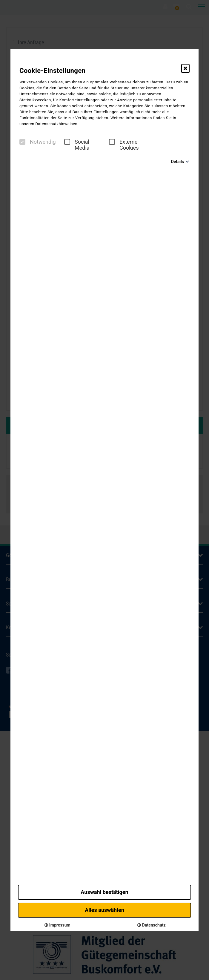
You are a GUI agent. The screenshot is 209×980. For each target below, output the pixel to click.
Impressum (57, 925)
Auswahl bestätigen (104, 892)
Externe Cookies (124, 145)
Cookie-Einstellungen (53, 71)
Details (178, 162)
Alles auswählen (105, 910)
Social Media (77, 145)
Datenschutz (151, 925)
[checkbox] (22, 142)
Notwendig (38, 142)
